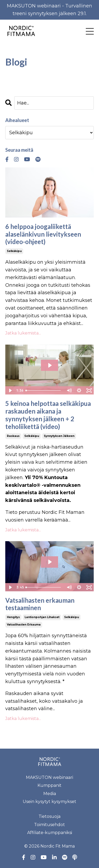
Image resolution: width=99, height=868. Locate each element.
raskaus (13, 436)
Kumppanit (49, 785)
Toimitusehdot (49, 825)
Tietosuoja (49, 816)
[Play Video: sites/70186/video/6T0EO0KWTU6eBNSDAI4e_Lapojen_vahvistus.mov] (50, 365)
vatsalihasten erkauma (24, 625)
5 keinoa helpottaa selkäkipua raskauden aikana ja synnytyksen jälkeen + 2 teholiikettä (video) (48, 415)
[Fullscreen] (89, 390)
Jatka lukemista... (23, 333)
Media (50, 794)
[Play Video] (10, 390)
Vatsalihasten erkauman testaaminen (40, 604)
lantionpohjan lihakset (42, 617)
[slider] (44, 390)
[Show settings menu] (79, 390)
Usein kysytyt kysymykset (49, 802)
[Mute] (69, 390)
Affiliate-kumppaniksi (50, 833)
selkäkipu (14, 251)
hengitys (13, 617)
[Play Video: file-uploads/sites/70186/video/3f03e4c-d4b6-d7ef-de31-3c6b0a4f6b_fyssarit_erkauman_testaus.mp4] (50, 562)
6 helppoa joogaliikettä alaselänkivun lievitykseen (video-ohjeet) (43, 234)
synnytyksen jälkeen (59, 436)
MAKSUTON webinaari (49, 777)
